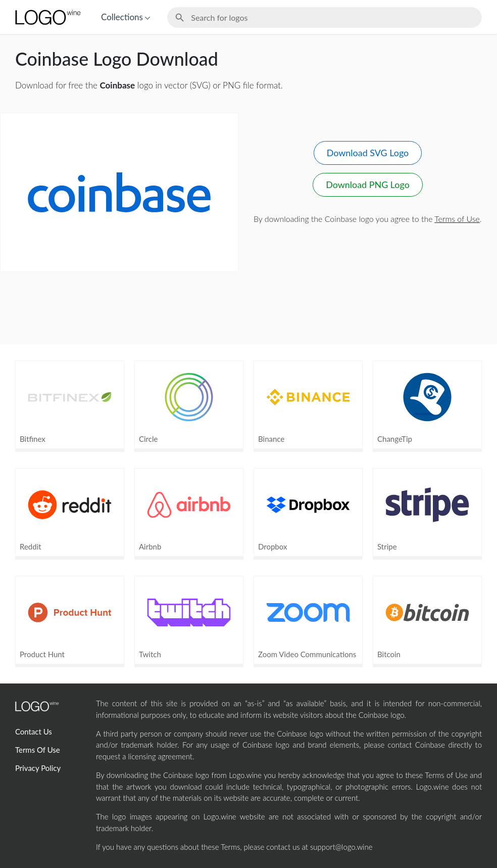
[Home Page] (47, 17)
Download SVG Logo (368, 153)
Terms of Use (457, 219)
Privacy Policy (38, 768)
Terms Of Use (38, 750)
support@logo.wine (341, 847)
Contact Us (34, 732)
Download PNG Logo (368, 185)
